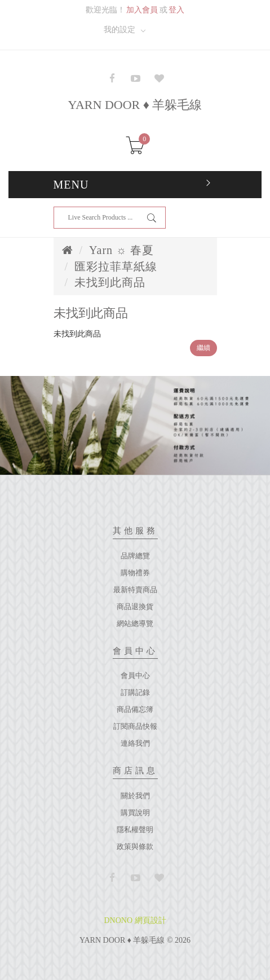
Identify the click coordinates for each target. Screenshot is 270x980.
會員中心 (135, 675)
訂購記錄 (135, 692)
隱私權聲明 (135, 830)
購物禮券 (135, 573)
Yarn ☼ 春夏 (121, 250)
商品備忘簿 (135, 709)
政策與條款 (135, 846)
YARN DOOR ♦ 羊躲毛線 (135, 105)
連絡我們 (135, 743)
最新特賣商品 (135, 590)
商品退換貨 (135, 607)
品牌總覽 (135, 556)
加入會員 (142, 10)
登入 (176, 10)
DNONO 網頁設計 (135, 920)
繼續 (203, 348)
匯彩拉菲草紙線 (116, 266)
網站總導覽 (135, 624)
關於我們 (135, 796)
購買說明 (135, 813)
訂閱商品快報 (135, 726)
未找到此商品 (110, 282)
